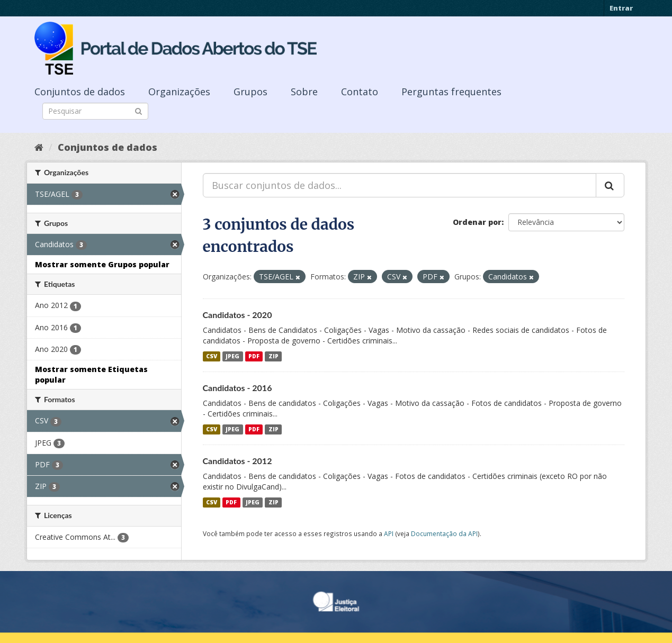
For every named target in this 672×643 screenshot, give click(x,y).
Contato (360, 92)
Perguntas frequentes (451, 92)
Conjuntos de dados (80, 92)
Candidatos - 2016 (238, 388)
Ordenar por (477, 222)
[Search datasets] (95, 111)
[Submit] (138, 110)
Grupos (250, 92)
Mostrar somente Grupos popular (102, 264)
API (389, 533)
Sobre (304, 92)
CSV (212, 356)
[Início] (39, 147)
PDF (254, 356)
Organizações (179, 92)
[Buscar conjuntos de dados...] (400, 185)
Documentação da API (444, 533)
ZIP (274, 356)
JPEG (232, 356)
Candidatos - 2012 (238, 461)
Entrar (621, 8)
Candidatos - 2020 (238, 315)
